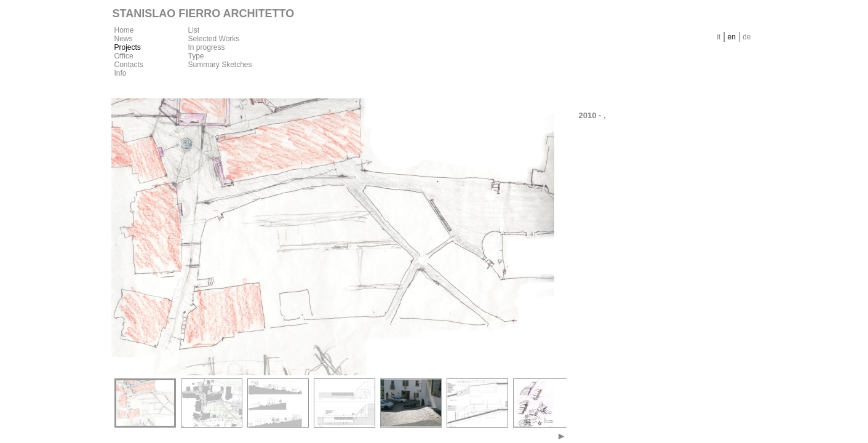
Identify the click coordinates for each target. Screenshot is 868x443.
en (732, 37)
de (747, 37)
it (719, 37)
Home (124, 30)
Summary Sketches (220, 65)
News (124, 39)
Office (124, 56)
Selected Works (214, 39)
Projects (128, 47)
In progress (207, 47)
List (194, 30)
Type (196, 56)
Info (121, 73)
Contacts (129, 65)
